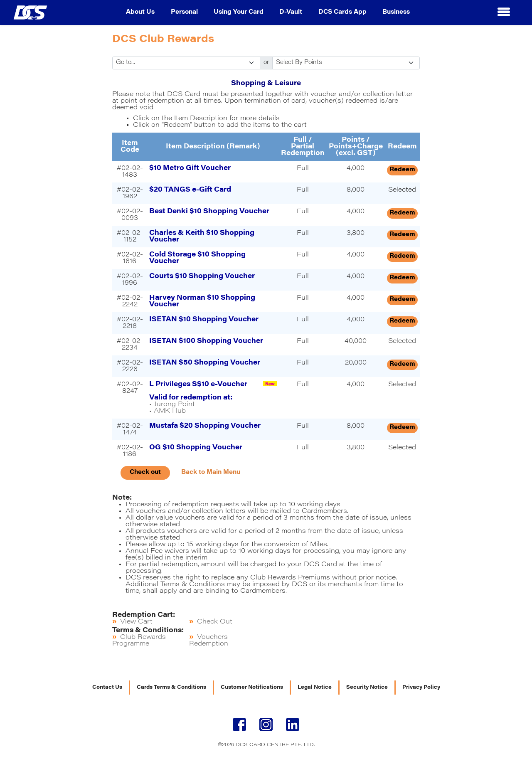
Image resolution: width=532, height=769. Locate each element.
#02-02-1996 (130, 280)
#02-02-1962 (130, 193)
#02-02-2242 (130, 301)
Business (396, 12)
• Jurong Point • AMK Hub (198, 398)
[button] (504, 12)
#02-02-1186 (130, 451)
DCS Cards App (342, 12)
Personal (184, 12)
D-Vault (291, 12)
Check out (145, 473)
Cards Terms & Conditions (171, 688)
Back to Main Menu (211, 473)
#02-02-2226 (130, 366)
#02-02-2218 (130, 323)
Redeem (402, 170)
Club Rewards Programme (139, 641)
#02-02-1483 (130, 172)
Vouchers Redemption (209, 641)
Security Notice (367, 688)
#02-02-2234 (130, 345)
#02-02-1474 (130, 429)
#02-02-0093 (130, 215)
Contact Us (107, 688)
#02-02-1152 (130, 237)
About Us (140, 12)
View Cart (136, 622)
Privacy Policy (421, 688)
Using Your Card (239, 12)
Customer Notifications (252, 688)
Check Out (215, 622)
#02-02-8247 (130, 388)
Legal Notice (315, 688)
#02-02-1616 (130, 258)
